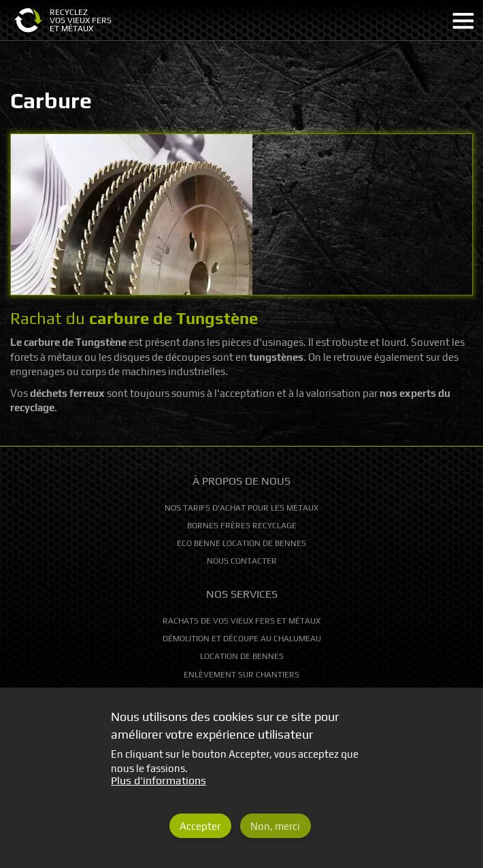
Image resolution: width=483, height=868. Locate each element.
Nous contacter (242, 561)
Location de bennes (242, 656)
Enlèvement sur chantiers (241, 675)
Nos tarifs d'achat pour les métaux (241, 508)
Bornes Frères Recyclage (242, 526)
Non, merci (275, 836)
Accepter (200, 836)
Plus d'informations (159, 791)
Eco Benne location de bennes (241, 543)
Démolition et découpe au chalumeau (242, 639)
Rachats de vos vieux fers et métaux (241, 621)
